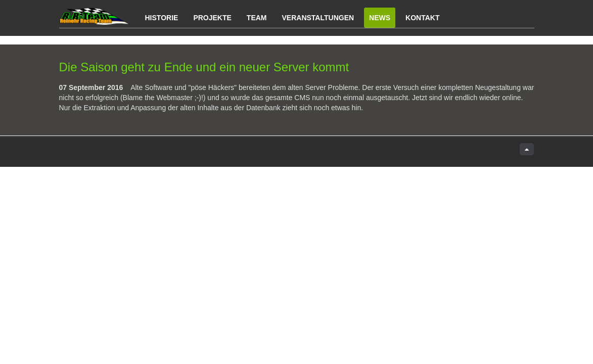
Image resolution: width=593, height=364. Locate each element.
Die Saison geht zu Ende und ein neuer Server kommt (204, 67)
